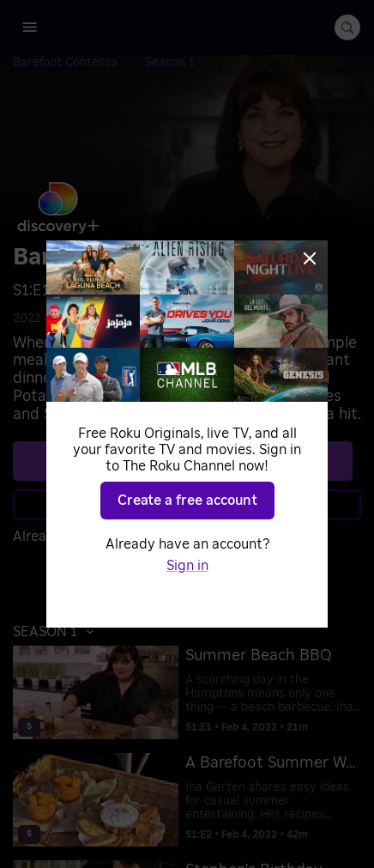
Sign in (187, 566)
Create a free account (187, 501)
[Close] (310, 258)
